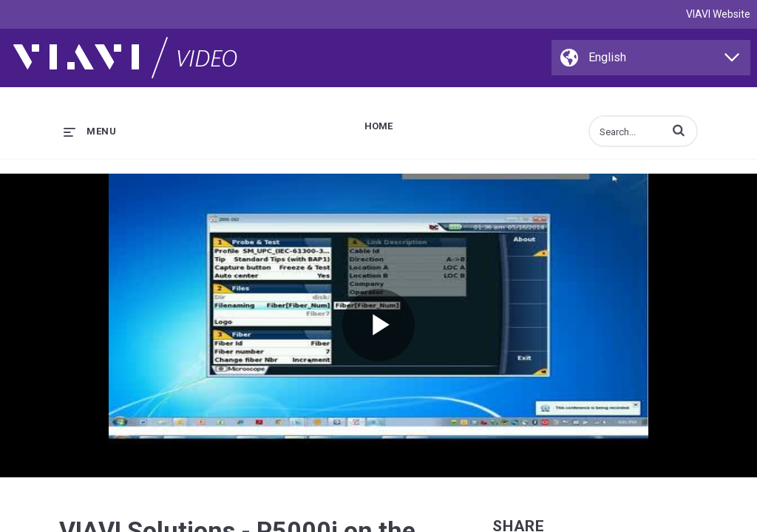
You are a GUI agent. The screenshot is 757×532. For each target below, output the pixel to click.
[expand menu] (90, 131)
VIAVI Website (718, 14)
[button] (679, 130)
